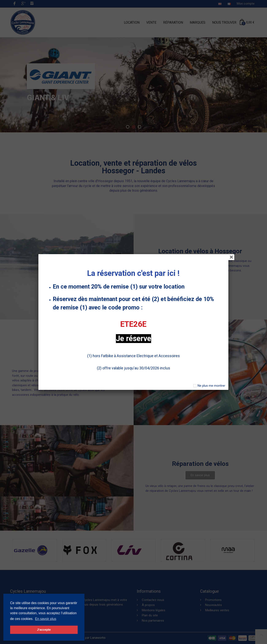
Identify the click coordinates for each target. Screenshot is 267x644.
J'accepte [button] (44, 630)
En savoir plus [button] (46, 619)
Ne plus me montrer (211, 386)
